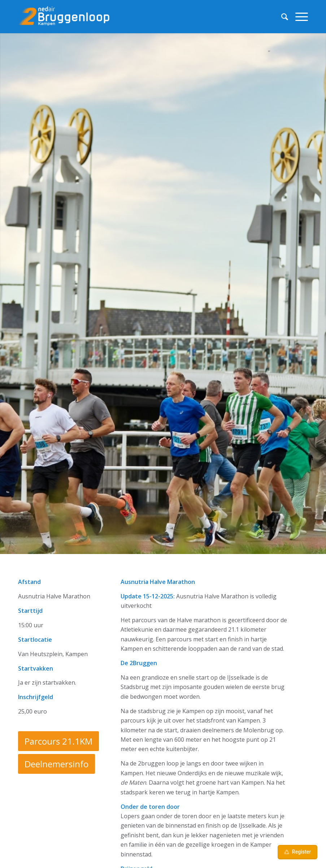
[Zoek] (281, 17)
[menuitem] (281, 17)
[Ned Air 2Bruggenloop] (65, 17)
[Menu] (298, 17)
